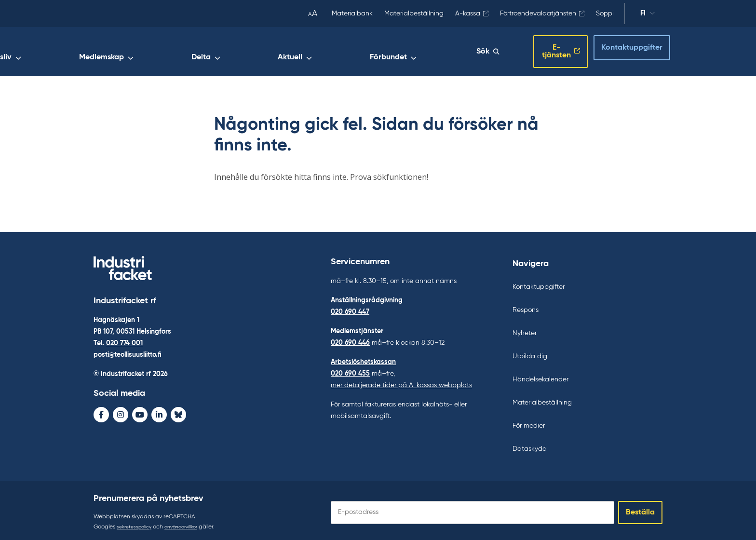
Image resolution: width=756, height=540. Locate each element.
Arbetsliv (231, 52)
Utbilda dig (530, 352)
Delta (344, 52)
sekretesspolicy (137, 523)
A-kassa (468, 13)
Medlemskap (290, 52)
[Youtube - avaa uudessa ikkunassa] (140, 412)
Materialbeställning (414, 13)
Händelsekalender (540, 375)
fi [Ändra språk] (643, 13)
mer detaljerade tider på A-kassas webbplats (401, 381)
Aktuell (387, 52)
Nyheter (525, 329)
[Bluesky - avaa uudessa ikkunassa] (178, 412)
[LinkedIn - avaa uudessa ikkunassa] (159, 412)
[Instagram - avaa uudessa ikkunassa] (121, 412)
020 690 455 (350, 369)
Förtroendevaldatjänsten (538, 13)
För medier (529, 421)
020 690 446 (350, 338)
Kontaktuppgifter (623, 49)
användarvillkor (190, 523)
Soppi (605, 13)
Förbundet (439, 52)
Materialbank (352, 13)
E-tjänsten (541, 50)
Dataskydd (530, 445)
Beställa (640, 508)
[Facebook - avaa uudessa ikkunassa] (101, 412)
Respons (526, 306)
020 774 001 (124, 341)
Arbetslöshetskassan (363, 358)
